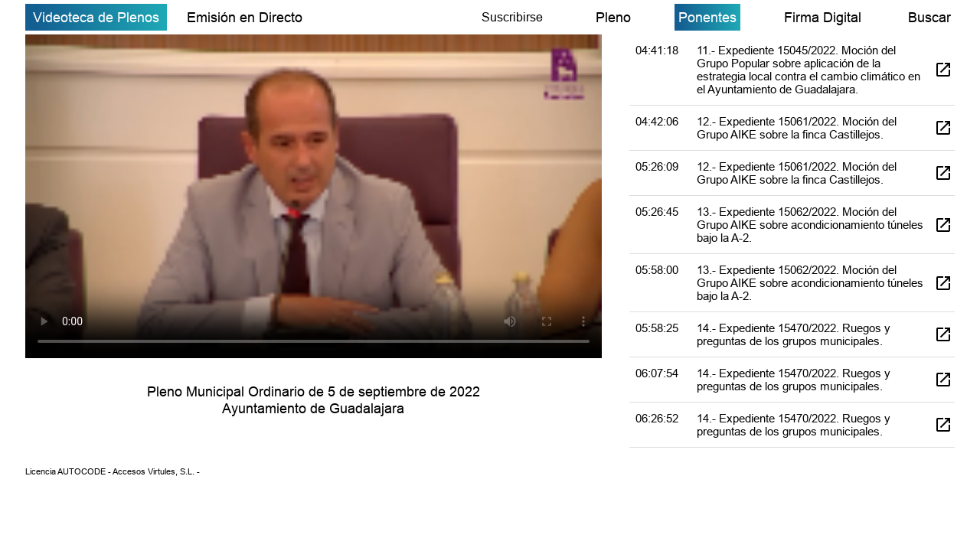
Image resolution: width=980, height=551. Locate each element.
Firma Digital (823, 17)
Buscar (929, 17)
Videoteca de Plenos (96, 17)
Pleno (613, 17)
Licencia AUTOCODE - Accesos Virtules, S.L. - (113, 471)
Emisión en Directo (245, 17)
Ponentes (707, 17)
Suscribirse (512, 17)
